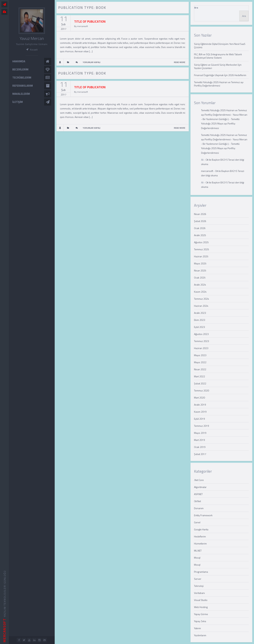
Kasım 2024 (200, 292)
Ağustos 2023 (201, 334)
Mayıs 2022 (200, 362)
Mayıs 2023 (200, 355)
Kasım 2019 (200, 412)
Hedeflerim (200, 536)
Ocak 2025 (200, 278)
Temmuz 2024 (202, 299)
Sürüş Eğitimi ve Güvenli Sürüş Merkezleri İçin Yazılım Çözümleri (218, 66)
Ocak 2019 (200, 447)
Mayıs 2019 (200, 433)
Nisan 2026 (200, 214)
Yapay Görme (201, 614)
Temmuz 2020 (202, 390)
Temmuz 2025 (202, 249)
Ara (196, 8)
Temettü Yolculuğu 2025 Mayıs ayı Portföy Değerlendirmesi (220, 123)
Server (198, 579)
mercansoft (207, 171)
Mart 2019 (199, 440)
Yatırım (197, 628)
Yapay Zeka (200, 621)
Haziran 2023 (201, 348)
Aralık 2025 (200, 235)
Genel (197, 522)
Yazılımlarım (200, 635)
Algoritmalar (200, 487)
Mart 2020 (199, 398)
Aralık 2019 (200, 405)
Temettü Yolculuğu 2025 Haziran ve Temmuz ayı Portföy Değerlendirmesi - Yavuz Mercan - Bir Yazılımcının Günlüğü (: (224, 115)
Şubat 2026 (200, 221)
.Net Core (199, 480)
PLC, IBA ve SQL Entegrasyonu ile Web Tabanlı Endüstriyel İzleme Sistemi (218, 56)
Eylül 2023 (199, 327)
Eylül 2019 (199, 419)
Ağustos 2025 (201, 242)
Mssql (197, 558)
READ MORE (180, 62)
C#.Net (197, 501)
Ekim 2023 (200, 320)
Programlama (201, 572)
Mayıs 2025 (200, 263)
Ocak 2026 (200, 228)
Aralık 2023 (200, 313)
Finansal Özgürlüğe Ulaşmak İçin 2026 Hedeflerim (220, 75)
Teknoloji (199, 586)
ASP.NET (198, 494)
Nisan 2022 (200, 369)
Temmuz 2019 (202, 426)
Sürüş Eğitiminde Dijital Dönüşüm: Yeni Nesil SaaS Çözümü (220, 46)
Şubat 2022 (200, 383)
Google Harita (201, 529)
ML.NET (198, 551)
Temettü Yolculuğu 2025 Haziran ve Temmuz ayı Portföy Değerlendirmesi (219, 84)
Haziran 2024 (201, 306)
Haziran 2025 (201, 256)
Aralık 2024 (200, 285)
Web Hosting (201, 607)
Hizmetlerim (200, 543)
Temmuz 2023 (202, 341)
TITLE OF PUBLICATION (90, 21)
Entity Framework (203, 515)
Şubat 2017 (200, 454)
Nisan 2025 (200, 270)
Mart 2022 (199, 376)
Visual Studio (201, 600)
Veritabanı (199, 593)
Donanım (199, 508)
